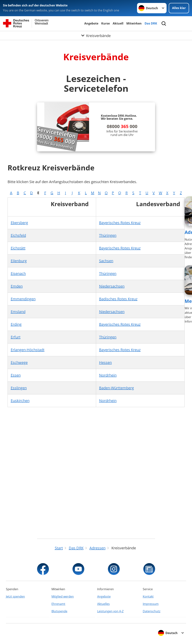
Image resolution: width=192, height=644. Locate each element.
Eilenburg (19, 261)
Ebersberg (19, 223)
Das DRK (151, 23)
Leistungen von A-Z (110, 611)
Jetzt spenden (15, 596)
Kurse (105, 23)
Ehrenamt (58, 604)
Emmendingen (23, 299)
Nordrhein (108, 375)
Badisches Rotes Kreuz (118, 299)
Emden (17, 286)
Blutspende (59, 611)
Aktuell (118, 23)
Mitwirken (134, 23)
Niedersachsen (112, 286)
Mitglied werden (63, 596)
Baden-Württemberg (116, 388)
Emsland (18, 312)
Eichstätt (18, 248)
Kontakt (148, 596)
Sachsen (106, 261)
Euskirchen (20, 401)
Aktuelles (103, 604)
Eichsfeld (18, 235)
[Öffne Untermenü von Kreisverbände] (96, 36)
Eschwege (19, 362)
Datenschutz (152, 611)
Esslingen (19, 388)
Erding (16, 324)
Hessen (105, 362)
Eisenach (18, 273)
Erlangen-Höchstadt (28, 350)
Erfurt (16, 337)
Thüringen (108, 235)
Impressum (151, 604)
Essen (16, 375)
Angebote (91, 23)
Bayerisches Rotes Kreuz (120, 223)
